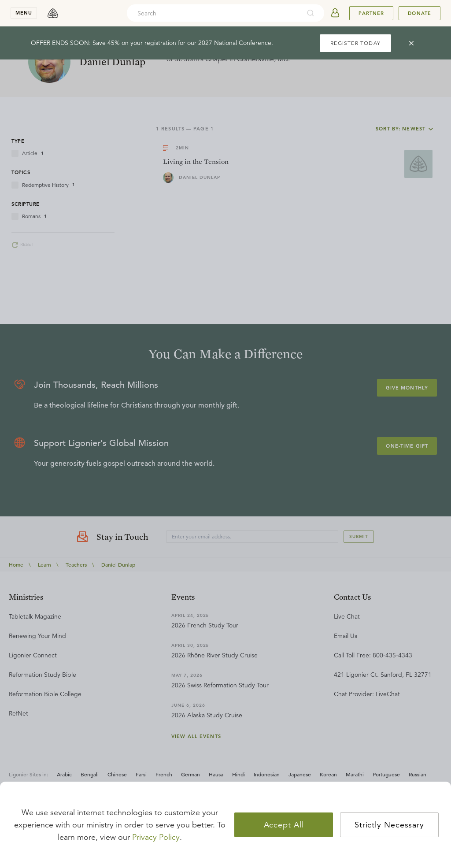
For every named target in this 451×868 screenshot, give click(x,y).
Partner (371, 13)
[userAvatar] (335, 13)
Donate (420, 13)
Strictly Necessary (389, 825)
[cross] (411, 43)
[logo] (53, 13)
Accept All (284, 825)
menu (24, 13)
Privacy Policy (156, 837)
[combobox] (214, 13)
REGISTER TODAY (355, 43)
